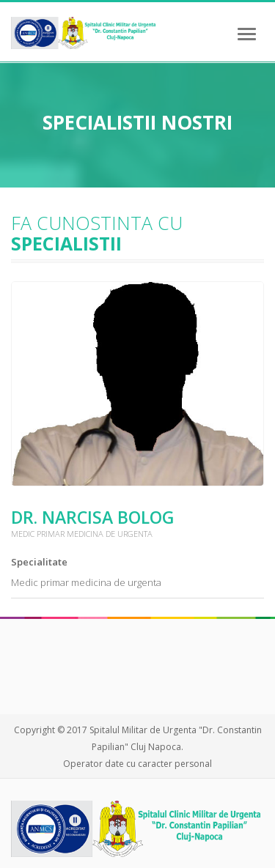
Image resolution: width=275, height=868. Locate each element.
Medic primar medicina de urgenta (86, 582)
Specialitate (39, 562)
